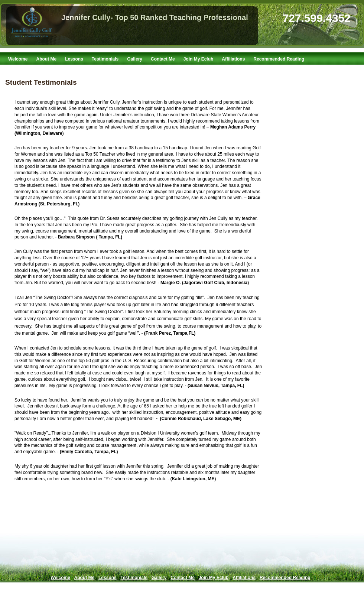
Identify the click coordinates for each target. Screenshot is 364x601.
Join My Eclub (199, 59)
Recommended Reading (279, 59)
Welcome (18, 59)
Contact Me (163, 59)
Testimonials (105, 59)
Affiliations (233, 59)
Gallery (135, 59)
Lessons (74, 59)
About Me (46, 59)
